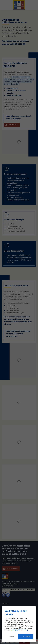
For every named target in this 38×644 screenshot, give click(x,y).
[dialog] (19, 624)
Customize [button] (11, 637)
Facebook (23, 630)
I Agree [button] (26, 637)
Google (14, 630)
